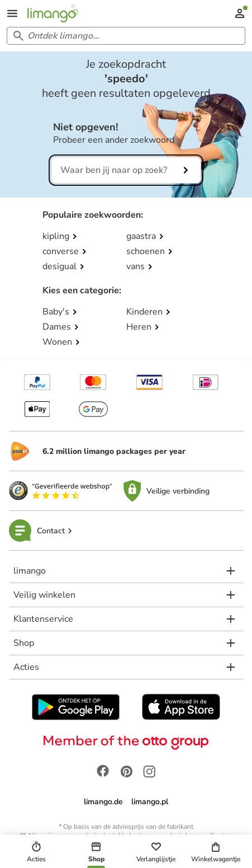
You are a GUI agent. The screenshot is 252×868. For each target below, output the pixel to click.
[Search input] (124, 36)
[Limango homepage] (53, 13)
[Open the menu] (12, 13)
